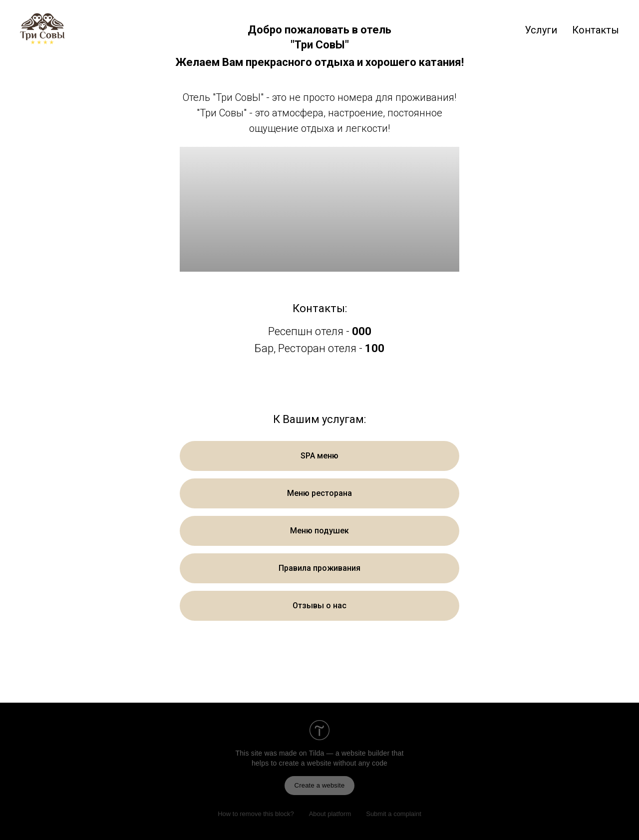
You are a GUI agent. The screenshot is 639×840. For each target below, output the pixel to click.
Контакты (596, 30)
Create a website (320, 785)
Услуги (541, 30)
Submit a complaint (394, 814)
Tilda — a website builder (349, 753)
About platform (330, 814)
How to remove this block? (256, 814)
